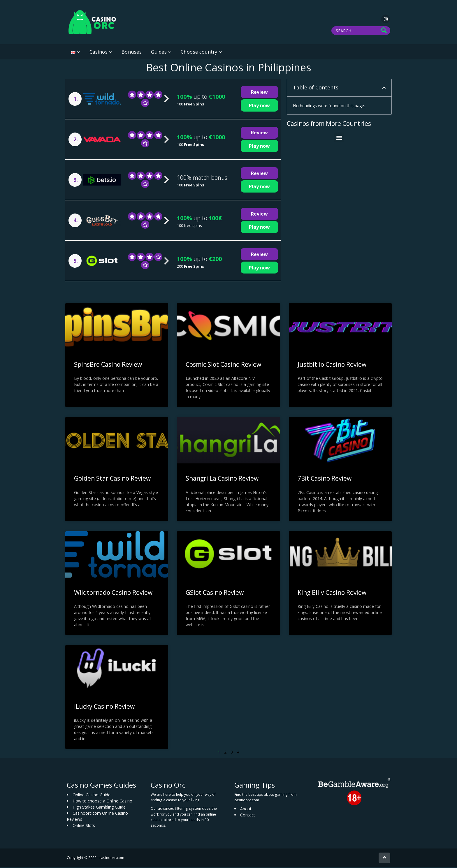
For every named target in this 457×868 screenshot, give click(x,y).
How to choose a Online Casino (102, 802)
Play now (259, 106)
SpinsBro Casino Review (108, 366)
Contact (248, 816)
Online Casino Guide (92, 796)
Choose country (199, 53)
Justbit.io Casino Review (332, 366)
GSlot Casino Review (215, 593)
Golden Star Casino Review (112, 479)
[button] (384, 89)
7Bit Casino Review (325, 479)
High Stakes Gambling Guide (99, 808)
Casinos (99, 53)
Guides (159, 53)
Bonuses (132, 53)
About (246, 810)
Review (259, 93)
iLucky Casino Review (104, 707)
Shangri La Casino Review (222, 479)
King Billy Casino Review (332, 593)
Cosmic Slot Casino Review (223, 366)
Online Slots (84, 826)
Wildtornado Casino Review (113, 593)
